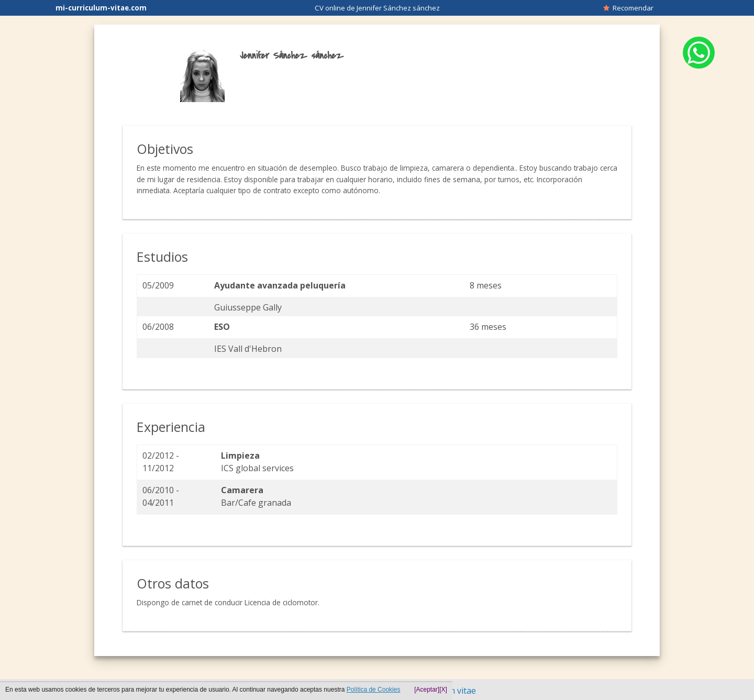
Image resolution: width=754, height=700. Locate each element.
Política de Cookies (374, 690)
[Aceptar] (427, 690)
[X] (443, 690)
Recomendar (628, 8)
